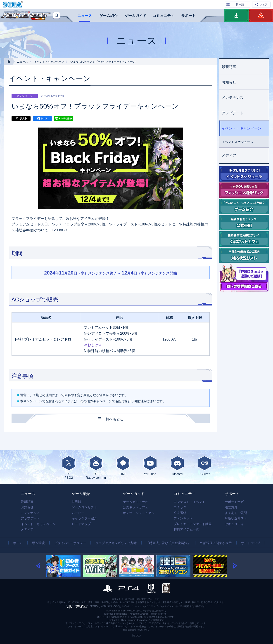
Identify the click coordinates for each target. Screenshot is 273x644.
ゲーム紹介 (108, 16)
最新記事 (229, 67)
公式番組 (180, 513)
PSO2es (204, 466)
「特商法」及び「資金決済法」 (168, 543)
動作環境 (38, 543)
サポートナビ (234, 502)
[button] (41, 566)
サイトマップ (251, 543)
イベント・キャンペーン (49, 62)
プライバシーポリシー (70, 543)
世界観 (76, 502)
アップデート (233, 113)
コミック (180, 507)
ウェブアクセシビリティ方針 (116, 543)
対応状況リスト (236, 518)
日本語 (240, 5)
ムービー (78, 513)
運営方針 (231, 507)
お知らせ (229, 82)
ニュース (85, 16)
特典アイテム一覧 (186, 529)
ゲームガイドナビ (135, 502)
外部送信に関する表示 (216, 543)
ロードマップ (81, 524)
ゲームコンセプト (84, 507)
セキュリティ (234, 524)
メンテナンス (233, 98)
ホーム (18, 543)
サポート (188, 16)
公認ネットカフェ (135, 507)
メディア (229, 155)
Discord (177, 466)
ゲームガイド (135, 16)
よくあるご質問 (236, 513)
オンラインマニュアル (139, 513)
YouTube (150, 466)
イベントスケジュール (237, 142)
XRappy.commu (96, 467)
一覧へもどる (113, 419)
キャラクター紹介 (84, 518)
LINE (123, 466)
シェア (264, 5)
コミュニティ (164, 16)
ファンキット (183, 518)
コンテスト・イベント (190, 502)
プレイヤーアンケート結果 (193, 524)
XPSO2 (69, 467)
